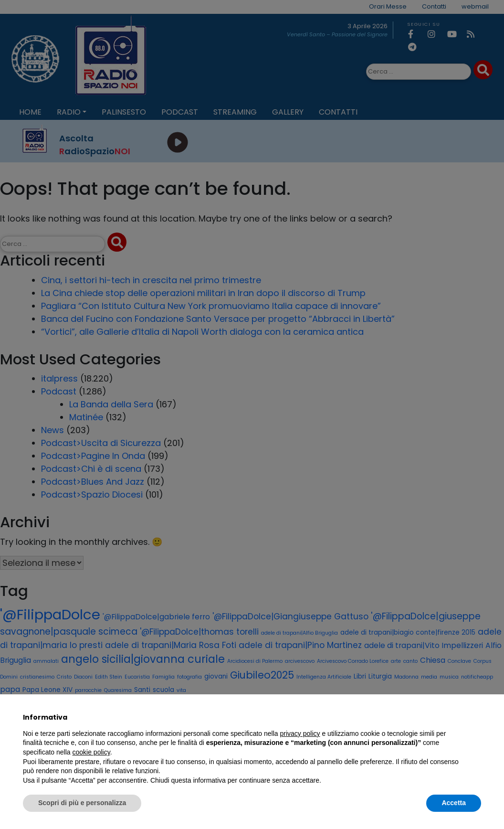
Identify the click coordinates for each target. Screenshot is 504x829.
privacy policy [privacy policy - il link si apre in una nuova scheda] (300, 733)
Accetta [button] (454, 803)
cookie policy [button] (91, 752)
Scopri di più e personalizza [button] (82, 803)
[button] (476, 717)
